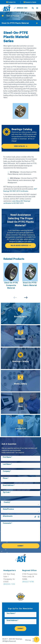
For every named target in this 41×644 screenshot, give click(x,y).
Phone (6, 478)
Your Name (11, 613)
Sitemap (28, 640)
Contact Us (11, 2)
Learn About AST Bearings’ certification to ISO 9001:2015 (17, 202)
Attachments (8, 516)
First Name (7, 457)
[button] (20, 504)
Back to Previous (13, 16)
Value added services (19, 246)
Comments (7, 523)
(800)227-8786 (28, 582)
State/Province (8, 509)
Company (7, 471)
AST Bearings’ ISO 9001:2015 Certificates (20, 190)
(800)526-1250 (21, 8)
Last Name (7, 464)
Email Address (9, 485)
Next (26, 297)
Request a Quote (30, 2)
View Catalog (19, 146)
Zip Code (7, 492)
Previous (15, 297)
